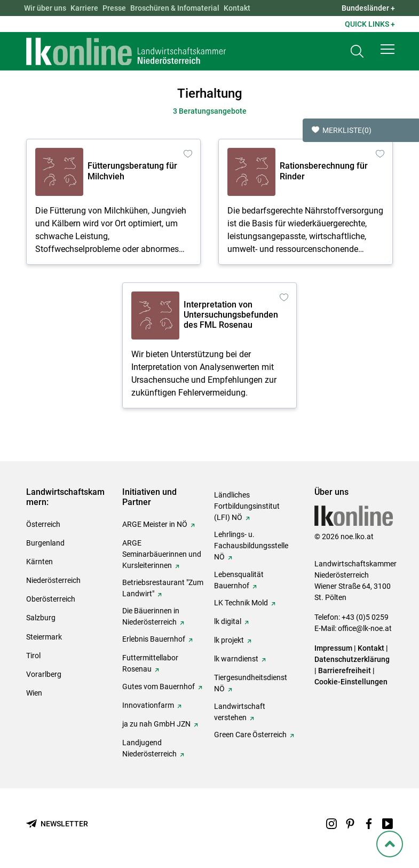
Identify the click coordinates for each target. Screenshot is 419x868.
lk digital (228, 621)
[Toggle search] (357, 52)
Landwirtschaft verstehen (240, 712)
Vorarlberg (44, 674)
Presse (114, 8)
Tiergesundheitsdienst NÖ (251, 683)
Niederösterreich (53, 580)
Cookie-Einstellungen (351, 682)
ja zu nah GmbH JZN (156, 724)
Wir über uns (45, 8)
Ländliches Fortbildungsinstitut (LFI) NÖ (247, 506)
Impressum (333, 648)
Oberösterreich (51, 599)
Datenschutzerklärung (352, 659)
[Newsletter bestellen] (57, 824)
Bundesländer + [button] (368, 8)
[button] (388, 49)
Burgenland (45, 543)
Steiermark (44, 637)
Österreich (43, 524)
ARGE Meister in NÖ (155, 524)
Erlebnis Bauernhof (154, 639)
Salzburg (41, 618)
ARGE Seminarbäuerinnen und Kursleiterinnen (162, 554)
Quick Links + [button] (370, 24)
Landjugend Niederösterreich (149, 748)
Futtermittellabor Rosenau (150, 663)
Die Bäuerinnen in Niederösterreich (151, 616)
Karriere (84, 8)
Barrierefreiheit (345, 670)
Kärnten (39, 562)
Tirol (33, 656)
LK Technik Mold (241, 603)
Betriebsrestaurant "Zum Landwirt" (163, 588)
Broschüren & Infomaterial (175, 8)
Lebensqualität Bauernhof (239, 580)
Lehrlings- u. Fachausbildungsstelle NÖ (251, 546)
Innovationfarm (148, 705)
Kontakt (237, 8)
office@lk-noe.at (365, 628)
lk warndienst (236, 659)
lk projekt (229, 640)
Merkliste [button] (342, 130)
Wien (34, 693)
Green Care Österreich (250, 735)
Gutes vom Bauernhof (159, 686)
